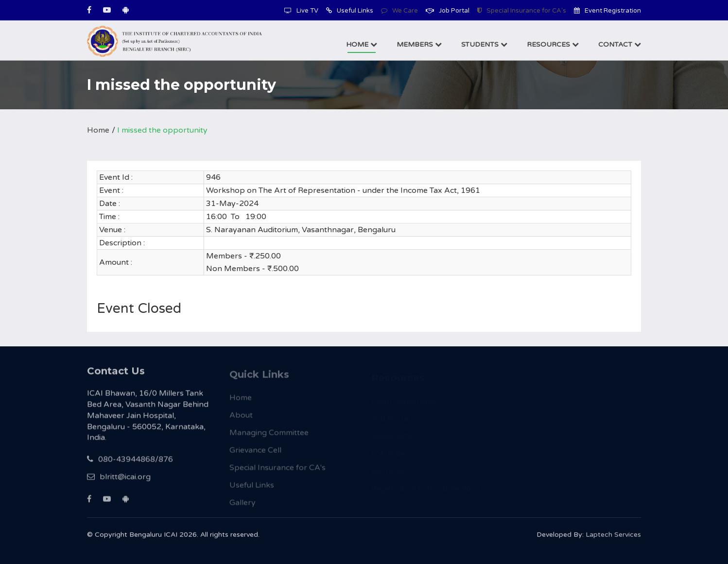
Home (362, 44)
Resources (553, 44)
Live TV (301, 11)
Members (419, 44)
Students (484, 44)
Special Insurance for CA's (522, 11)
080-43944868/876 (130, 466)
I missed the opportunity (162, 130)
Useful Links (350, 11)
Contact (620, 44)
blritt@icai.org (119, 483)
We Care (399, 11)
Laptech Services (613, 539)
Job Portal (448, 11)
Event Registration (607, 11)
